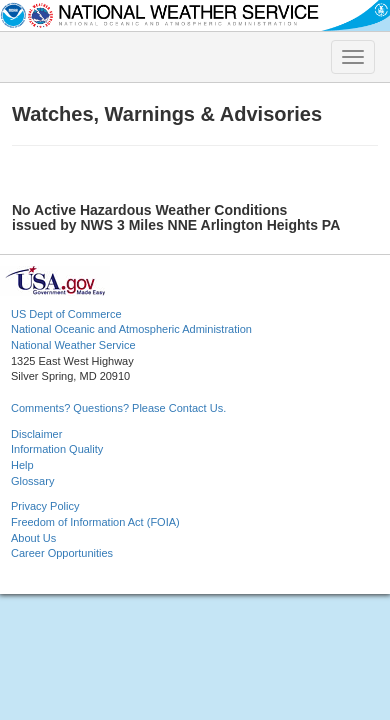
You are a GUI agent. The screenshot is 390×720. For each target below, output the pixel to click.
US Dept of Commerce (66, 314)
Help (22, 465)
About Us (33, 538)
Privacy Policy (45, 506)
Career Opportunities (62, 553)
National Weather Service (73, 345)
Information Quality (57, 449)
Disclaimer (36, 434)
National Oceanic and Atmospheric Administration (131, 329)
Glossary (32, 481)
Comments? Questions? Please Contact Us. (118, 408)
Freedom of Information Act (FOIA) (95, 522)
